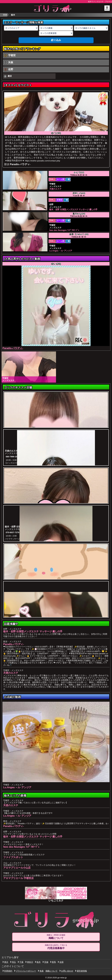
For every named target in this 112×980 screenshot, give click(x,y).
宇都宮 (12, 55)
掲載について (52, 971)
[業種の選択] (56, 28)
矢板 (11, 62)
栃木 (38, 962)
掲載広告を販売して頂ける (56, 947)
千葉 (21, 962)
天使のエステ (11, 673)
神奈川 (29, 962)
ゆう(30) (56, 133)
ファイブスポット (13, 857)
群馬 (53, 962)
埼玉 (13, 962)
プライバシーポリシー (25, 971)
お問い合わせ (66, 971)
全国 (61, 962)
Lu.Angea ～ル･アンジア (17, 787)
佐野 (11, 69)
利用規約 (7, 971)
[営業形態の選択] (56, 33)
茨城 (45, 962)
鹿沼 (8, 76)
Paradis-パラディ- (20, 164)
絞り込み (56, 40)
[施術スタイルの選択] (91, 28)
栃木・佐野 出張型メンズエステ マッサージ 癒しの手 (33, 631)
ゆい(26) (56, 264)
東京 (5, 962)
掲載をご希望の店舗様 (56, 937)
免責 (41, 971)
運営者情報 (81, 971)
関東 (5, 15)
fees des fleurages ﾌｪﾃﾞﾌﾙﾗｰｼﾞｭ (21, 847)
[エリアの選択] (21, 28)
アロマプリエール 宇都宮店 (18, 878)
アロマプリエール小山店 (17, 868)
